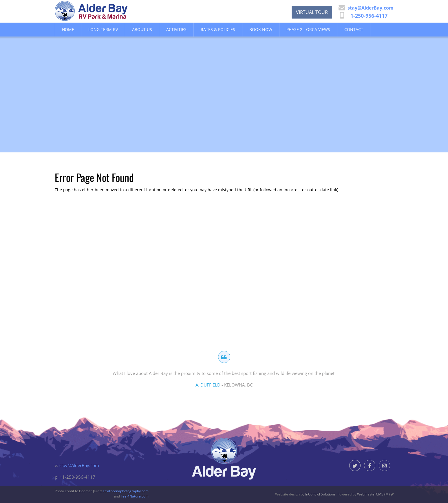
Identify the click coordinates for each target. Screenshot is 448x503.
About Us (142, 29)
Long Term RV (103, 29)
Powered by (364, 494)
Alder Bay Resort (105, 11)
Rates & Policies (218, 29)
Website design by (305, 494)
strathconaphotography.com (126, 491)
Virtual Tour (312, 12)
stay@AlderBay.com (79, 465)
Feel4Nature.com (135, 496)
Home (68, 29)
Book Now (261, 29)
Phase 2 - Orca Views (308, 29)
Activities (176, 29)
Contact (354, 29)
